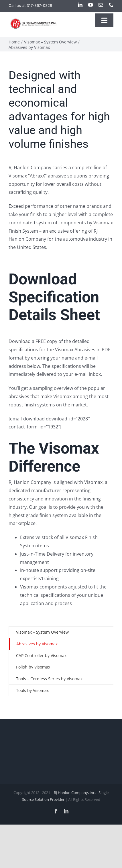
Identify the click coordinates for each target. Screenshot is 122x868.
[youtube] (90, 5)
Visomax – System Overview (42, 632)
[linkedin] (80, 5)
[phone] (111, 5)
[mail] (101, 5)
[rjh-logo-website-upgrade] (34, 20)
